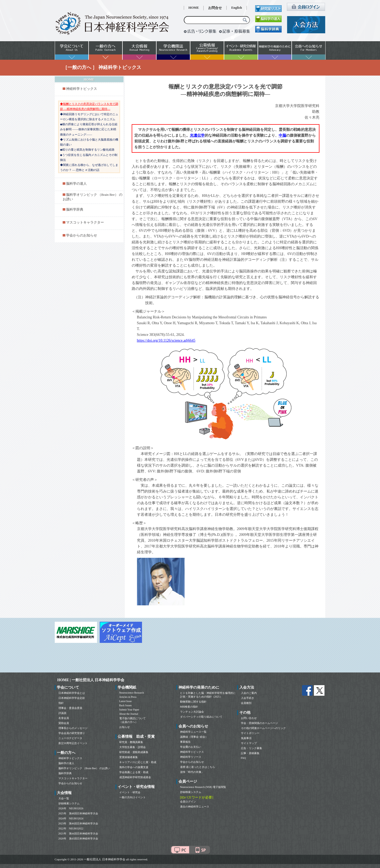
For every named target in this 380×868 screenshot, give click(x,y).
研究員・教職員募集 (131, 742)
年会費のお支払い (191, 747)
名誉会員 (64, 718)
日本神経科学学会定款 (72, 698)
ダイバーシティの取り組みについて (201, 717)
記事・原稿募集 (250, 753)
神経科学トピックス (82, 89)
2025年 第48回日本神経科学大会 (78, 813)
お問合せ (215, 8)
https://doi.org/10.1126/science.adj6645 (166, 340)
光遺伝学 (197, 135)
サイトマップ (249, 743)
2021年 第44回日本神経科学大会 (78, 834)
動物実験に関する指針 (193, 702)
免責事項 (246, 738)
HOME (194, 8)
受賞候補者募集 (129, 757)
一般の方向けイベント (132, 797)
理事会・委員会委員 (70, 708)
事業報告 (185, 742)
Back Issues (126, 705)
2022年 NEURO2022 (71, 828)
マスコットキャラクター (85, 222)
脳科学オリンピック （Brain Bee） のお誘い (84, 768)
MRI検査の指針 (189, 707)
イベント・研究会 (130, 792)
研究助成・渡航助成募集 (134, 752)
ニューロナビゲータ (70, 738)
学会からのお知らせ (82, 235)
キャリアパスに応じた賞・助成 (138, 762)
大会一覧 (64, 798)
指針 (61, 703)
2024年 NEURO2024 (71, 818)
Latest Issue (126, 701)
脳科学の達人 (76, 184)
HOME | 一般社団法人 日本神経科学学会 (91, 680)
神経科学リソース (191, 757)
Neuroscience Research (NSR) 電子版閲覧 (203, 787)
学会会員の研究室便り (72, 733)
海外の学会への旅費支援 (134, 767)
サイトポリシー (250, 733)
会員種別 (246, 703)
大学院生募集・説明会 (132, 747)
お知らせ (125, 727)
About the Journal (129, 714)
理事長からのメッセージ (73, 728)
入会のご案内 (249, 693)
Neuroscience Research (132, 693)
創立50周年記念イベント (73, 743)
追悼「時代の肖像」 (192, 772)
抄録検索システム (69, 803)
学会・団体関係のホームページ (259, 723)
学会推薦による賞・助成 (134, 772)
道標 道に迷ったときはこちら (198, 767)
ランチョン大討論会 (192, 712)
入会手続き (248, 698)
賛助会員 (64, 723)
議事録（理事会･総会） (194, 737)
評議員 (62, 713)
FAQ (243, 758)
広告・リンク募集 (251, 748)
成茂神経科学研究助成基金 (135, 777)
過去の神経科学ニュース (195, 807)
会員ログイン (188, 802)
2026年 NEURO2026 (71, 808)
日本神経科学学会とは (72, 693)
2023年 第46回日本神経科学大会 (78, 823)
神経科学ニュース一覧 (193, 732)
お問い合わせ (249, 718)
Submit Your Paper (129, 710)
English (237, 8)
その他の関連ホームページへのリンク (263, 728)
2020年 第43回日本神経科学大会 (78, 839)
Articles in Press (128, 697)
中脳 (282, 135)
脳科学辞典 (75, 210)
